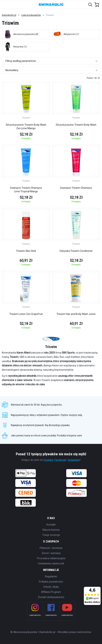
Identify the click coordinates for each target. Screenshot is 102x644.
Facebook (60, 460)
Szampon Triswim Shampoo (76, 188)
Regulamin (51, 576)
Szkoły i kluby (51, 587)
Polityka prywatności (51, 582)
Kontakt (51, 525)
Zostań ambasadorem (51, 597)
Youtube (48, 460)
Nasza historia (51, 530)
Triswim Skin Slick (26, 251)
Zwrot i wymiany (51, 553)
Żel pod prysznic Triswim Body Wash (76, 125)
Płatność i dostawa (51, 548)
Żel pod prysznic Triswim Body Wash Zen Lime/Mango (26, 127)
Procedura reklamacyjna (51, 558)
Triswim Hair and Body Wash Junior (76, 314)
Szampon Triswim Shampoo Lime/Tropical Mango (26, 190)
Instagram (74, 460)
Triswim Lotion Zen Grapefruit (26, 314)
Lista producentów (31, 15)
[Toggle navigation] (5, 4)
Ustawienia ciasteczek (51, 563)
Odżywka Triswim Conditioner (76, 251)
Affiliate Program (51, 592)
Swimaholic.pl (9, 15)
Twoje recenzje (51, 535)
